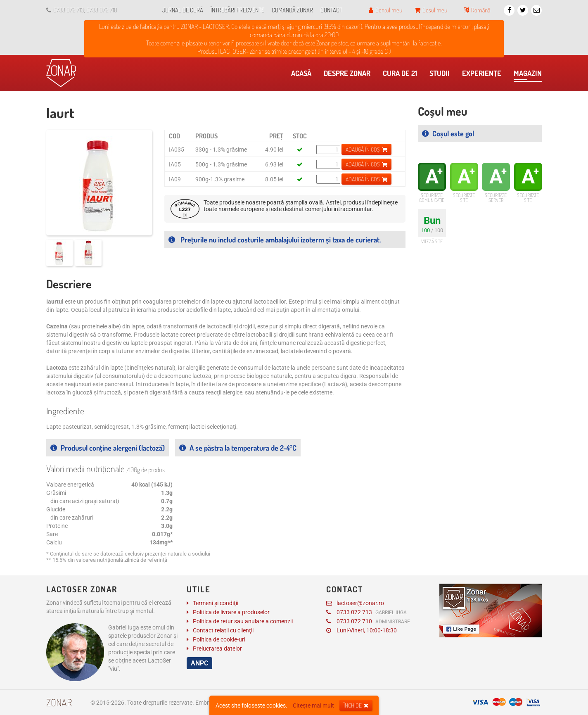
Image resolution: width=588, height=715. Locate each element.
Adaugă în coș (366, 149)
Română (477, 10)
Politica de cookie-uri (219, 639)
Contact (331, 10)
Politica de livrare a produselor (231, 612)
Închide (356, 705)
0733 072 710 (368, 621)
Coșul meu (431, 10)
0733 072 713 (366, 612)
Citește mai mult (313, 705)
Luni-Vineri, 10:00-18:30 (362, 630)
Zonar (59, 702)
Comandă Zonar (292, 10)
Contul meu (385, 10)
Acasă (303, 75)
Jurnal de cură (183, 10)
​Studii (442, 75)
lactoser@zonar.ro (355, 603)
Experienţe (484, 75)
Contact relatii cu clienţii (223, 630)
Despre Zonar (349, 75)
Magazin (528, 75)
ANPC (199, 663)
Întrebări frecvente (237, 10)
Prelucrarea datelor (217, 648)
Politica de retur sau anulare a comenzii (243, 621)
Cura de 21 (402, 75)
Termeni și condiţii (216, 603)
